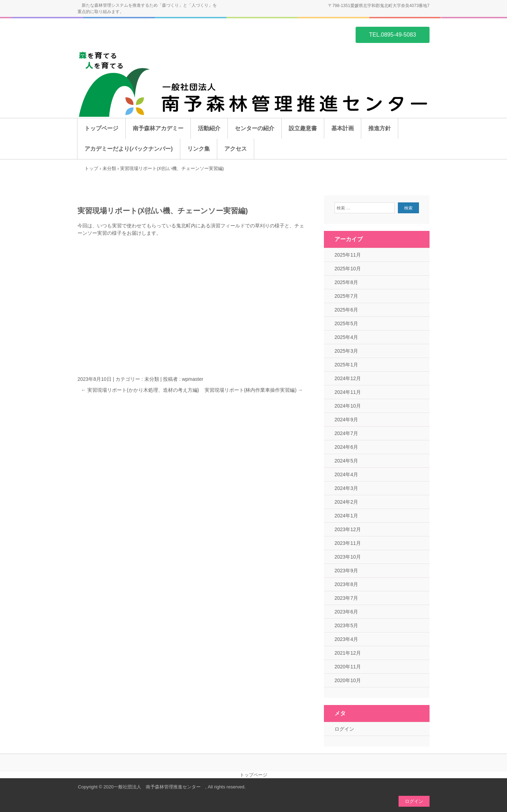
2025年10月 (348, 269)
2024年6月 (346, 447)
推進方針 (380, 128)
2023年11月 (348, 543)
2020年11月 (348, 667)
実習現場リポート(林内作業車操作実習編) (254, 390)
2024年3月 (346, 488)
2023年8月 (346, 584)
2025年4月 (346, 337)
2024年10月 (348, 406)
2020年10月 (348, 680)
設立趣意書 (303, 128)
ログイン (344, 729)
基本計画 (343, 128)
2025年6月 (346, 310)
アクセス (236, 149)
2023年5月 (346, 625)
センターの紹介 (255, 128)
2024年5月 (346, 461)
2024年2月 (346, 502)
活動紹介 (209, 128)
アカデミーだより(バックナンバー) (129, 149)
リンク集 (199, 149)
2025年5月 (346, 323)
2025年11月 (348, 255)
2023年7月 (346, 598)
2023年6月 (346, 612)
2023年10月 (348, 557)
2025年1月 (346, 365)
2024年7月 (346, 433)
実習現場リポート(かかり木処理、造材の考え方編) (140, 390)
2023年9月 (346, 571)
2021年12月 (348, 653)
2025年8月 (346, 282)
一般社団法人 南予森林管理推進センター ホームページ (111, 34)
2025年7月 (346, 296)
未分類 (152, 379)
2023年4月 (346, 639)
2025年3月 (346, 351)
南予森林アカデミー (158, 128)
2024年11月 (348, 392)
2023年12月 (348, 529)
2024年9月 (346, 420)
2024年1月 (346, 516)
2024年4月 (346, 474)
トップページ (101, 128)
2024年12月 (348, 378)
